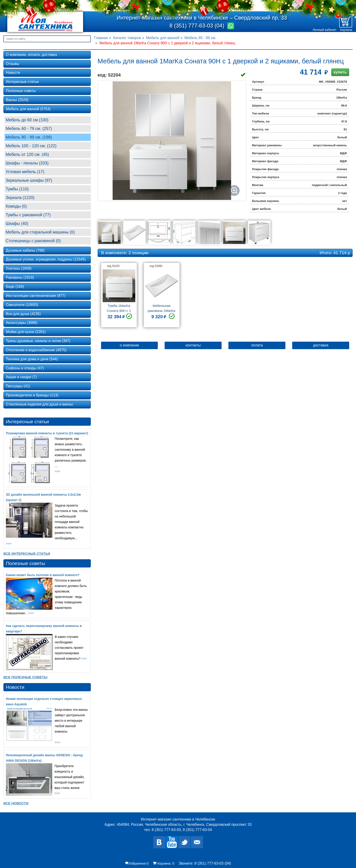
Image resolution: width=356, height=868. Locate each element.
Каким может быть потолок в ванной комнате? (43, 575)
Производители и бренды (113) (32, 395)
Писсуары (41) (18, 386)
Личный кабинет (325, 30)
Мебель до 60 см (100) (27, 120)
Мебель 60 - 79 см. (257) (29, 129)
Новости (13, 73)
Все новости (16, 803)
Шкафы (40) (17, 224)
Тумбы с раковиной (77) (28, 215)
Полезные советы (21, 91)
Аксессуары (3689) (22, 323)
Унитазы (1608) (19, 268)
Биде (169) (15, 287)
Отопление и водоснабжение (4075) (36, 350)
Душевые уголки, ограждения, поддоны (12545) (46, 259)
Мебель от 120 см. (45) (27, 154)
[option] (119, 297)
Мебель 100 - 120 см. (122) (31, 146)
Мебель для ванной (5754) (28, 109)
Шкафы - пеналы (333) (27, 163)
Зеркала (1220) (20, 198)
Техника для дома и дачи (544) (32, 359)
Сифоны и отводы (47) (25, 368)
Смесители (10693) (22, 305)
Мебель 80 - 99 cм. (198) (29, 137)
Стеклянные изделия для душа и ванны (39, 404)
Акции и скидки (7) (21, 377)
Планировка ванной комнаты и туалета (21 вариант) (47, 433)
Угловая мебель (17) (25, 172)
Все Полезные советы (25, 677)
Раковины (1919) (20, 277)
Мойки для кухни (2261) (26, 332)
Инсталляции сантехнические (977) (36, 296)
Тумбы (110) (17, 189)
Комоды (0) (16, 206)
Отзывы (13, 64)
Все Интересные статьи (27, 553)
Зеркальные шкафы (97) (29, 180)
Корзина (346, 30)
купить (340, 72)
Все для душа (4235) (23, 314)
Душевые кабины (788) (25, 250)
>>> (58, 471)
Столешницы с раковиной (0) (33, 241)
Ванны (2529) (17, 100)
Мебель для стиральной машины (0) (40, 232)
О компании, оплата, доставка (31, 55)
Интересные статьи (22, 82)
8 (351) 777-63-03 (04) (198, 26)
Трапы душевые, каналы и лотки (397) (38, 341)
